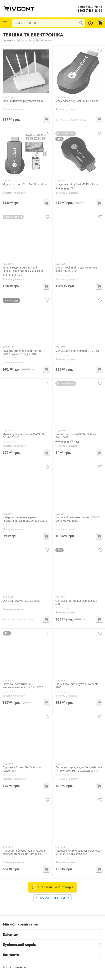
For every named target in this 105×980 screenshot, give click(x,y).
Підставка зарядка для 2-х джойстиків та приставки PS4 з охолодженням (79, 769)
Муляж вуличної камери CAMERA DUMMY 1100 (24, 436)
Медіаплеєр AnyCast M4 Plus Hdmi (24, 184)
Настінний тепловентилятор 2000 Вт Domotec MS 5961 (78, 519)
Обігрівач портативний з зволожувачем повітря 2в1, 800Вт (24, 686)
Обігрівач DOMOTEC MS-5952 (21, 601)
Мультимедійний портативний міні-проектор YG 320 (77, 269)
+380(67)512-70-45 (89, 7)
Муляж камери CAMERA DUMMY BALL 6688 (76, 436)
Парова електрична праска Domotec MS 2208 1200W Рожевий (78, 852)
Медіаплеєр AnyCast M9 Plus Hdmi (77, 184)
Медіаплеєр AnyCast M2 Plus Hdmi (77, 101)
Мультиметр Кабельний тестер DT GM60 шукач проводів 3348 (24, 352)
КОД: (5, 97)
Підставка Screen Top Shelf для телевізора (22, 769)
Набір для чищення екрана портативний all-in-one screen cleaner (26, 519)
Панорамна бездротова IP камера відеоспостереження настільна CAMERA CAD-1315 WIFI (24, 852)
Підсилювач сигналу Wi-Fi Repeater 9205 (77, 686)
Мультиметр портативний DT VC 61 (77, 351)
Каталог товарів (5, 23)
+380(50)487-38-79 (89, 11)
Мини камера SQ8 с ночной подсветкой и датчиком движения (23, 269)
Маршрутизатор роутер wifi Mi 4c (23, 101)
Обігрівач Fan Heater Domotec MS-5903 (77, 602)
